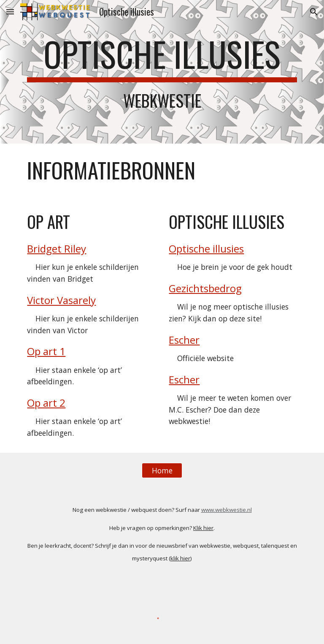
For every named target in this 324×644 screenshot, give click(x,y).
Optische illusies (206, 249)
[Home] (162, 470)
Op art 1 (46, 351)
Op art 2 (46, 403)
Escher (184, 340)
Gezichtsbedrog (205, 288)
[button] (10, 12)
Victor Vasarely (61, 300)
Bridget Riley (57, 249)
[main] (162, 72)
